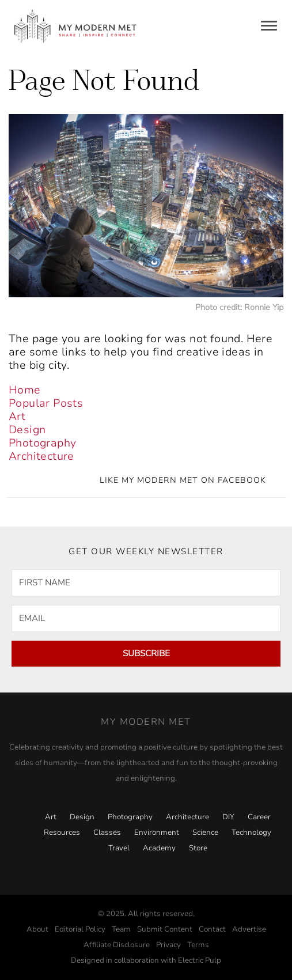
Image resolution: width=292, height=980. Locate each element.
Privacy (168, 945)
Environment (157, 833)
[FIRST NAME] (146, 583)
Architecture (41, 456)
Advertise (249, 929)
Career (259, 817)
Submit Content (165, 929)
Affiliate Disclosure (117, 945)
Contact (212, 929)
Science (205, 833)
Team (121, 929)
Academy (159, 848)
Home (25, 390)
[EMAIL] (146, 618)
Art (17, 417)
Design (27, 430)
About (37, 929)
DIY (228, 817)
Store (198, 848)
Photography (42, 443)
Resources (62, 833)
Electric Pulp (200, 960)
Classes (107, 833)
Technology (251, 833)
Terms (198, 945)
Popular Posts (46, 403)
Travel (119, 848)
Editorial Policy (80, 929)
